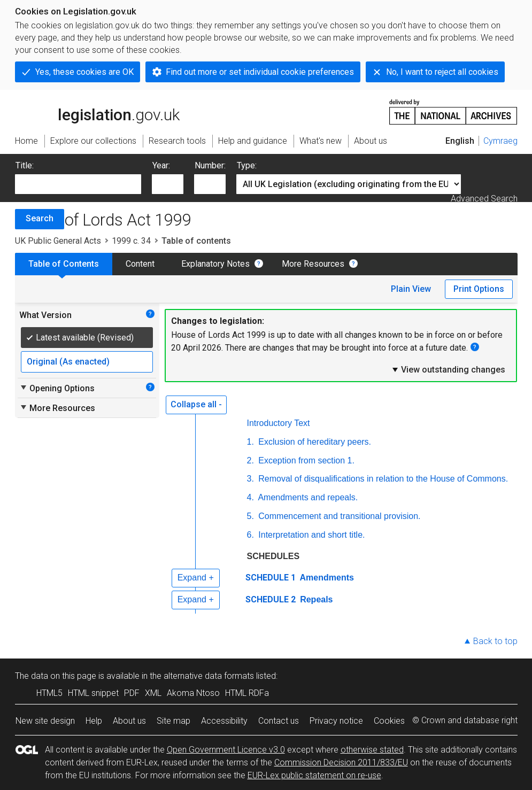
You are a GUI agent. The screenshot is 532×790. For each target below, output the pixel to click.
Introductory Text (279, 423)
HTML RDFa (247, 693)
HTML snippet (93, 693)
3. (250, 479)
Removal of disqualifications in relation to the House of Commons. (382, 479)
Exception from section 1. (305, 460)
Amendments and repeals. (307, 497)
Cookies (389, 721)
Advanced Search (484, 199)
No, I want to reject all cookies (442, 72)
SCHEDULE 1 (271, 578)
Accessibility (224, 721)
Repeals (315, 599)
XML (153, 693)
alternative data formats (209, 676)
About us (129, 721)
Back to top (495, 641)
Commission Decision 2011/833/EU (341, 762)
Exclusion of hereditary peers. (314, 442)
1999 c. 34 (131, 241)
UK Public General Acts (58, 241)
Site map (174, 721)
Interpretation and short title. (311, 535)
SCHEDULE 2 (271, 599)
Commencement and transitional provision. (338, 516)
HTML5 (49, 693)
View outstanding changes (448, 369)
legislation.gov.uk (97, 111)
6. (250, 535)
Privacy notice (336, 721)
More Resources (313, 264)
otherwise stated (372, 750)
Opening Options (57, 388)
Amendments (326, 578)
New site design (45, 721)
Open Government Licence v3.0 (226, 750)
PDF (132, 693)
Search (40, 218)
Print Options (479, 289)
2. (250, 460)
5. (250, 516)
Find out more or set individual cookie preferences (260, 72)
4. (250, 497)
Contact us (279, 721)
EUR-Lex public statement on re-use (314, 775)
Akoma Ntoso (193, 693)
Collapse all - (196, 404)
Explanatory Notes (215, 264)
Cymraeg (500, 141)
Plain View (411, 289)
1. (250, 442)
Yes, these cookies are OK (84, 72)
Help (94, 721)
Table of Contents (64, 264)
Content (140, 264)
